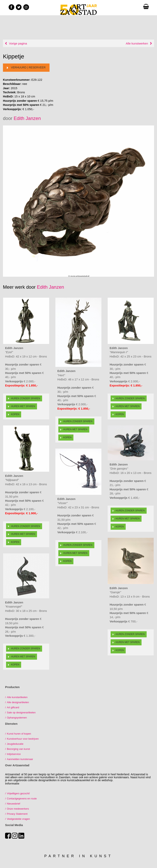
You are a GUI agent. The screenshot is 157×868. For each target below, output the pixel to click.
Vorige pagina (18, 43)
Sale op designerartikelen (21, 712)
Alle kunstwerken (137, 43)
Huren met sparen (22, 406)
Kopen (14, 414)
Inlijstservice (14, 754)
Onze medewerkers (18, 809)
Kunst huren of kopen (19, 734)
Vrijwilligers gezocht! (18, 793)
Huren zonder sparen (24, 398)
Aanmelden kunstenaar (20, 759)
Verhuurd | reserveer (26, 68)
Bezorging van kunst (18, 749)
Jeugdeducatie (15, 744)
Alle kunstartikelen (17, 697)
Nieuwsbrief (14, 804)
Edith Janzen (27, 118)
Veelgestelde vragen (18, 819)
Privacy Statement (17, 814)
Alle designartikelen (18, 702)
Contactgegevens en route (22, 799)
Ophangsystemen (17, 718)
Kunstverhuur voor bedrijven (23, 739)
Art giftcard (13, 707)
